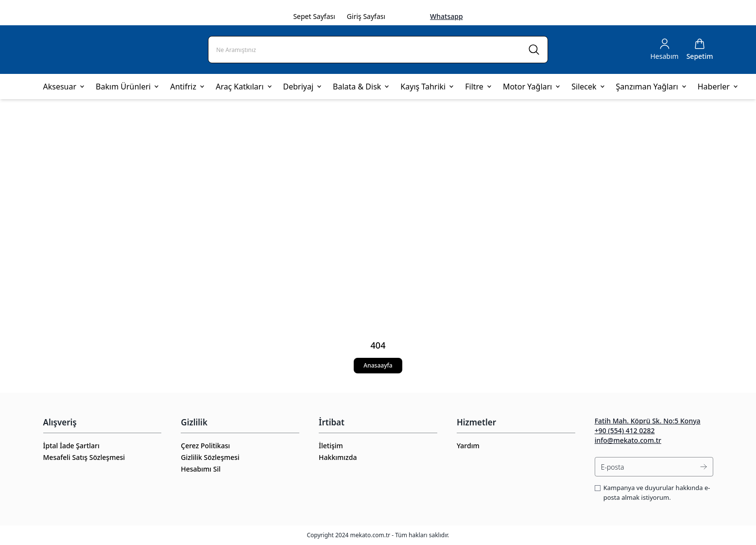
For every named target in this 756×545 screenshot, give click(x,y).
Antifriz (187, 87)
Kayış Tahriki (427, 87)
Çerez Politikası (205, 446)
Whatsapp (447, 16)
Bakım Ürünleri (127, 87)
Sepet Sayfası (314, 16)
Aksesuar (64, 87)
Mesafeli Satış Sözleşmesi (84, 457)
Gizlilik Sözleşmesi (210, 457)
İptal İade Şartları (71, 446)
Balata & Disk (361, 87)
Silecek (588, 87)
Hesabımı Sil (201, 469)
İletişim (331, 446)
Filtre (478, 87)
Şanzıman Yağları (651, 87)
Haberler (718, 87)
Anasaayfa (378, 365)
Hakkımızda (338, 457)
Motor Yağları (531, 87)
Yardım (468, 446)
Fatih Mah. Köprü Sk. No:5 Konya (648, 421)
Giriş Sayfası (366, 16)
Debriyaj (302, 87)
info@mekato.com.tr (628, 440)
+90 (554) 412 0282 (625, 431)
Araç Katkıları (244, 87)
